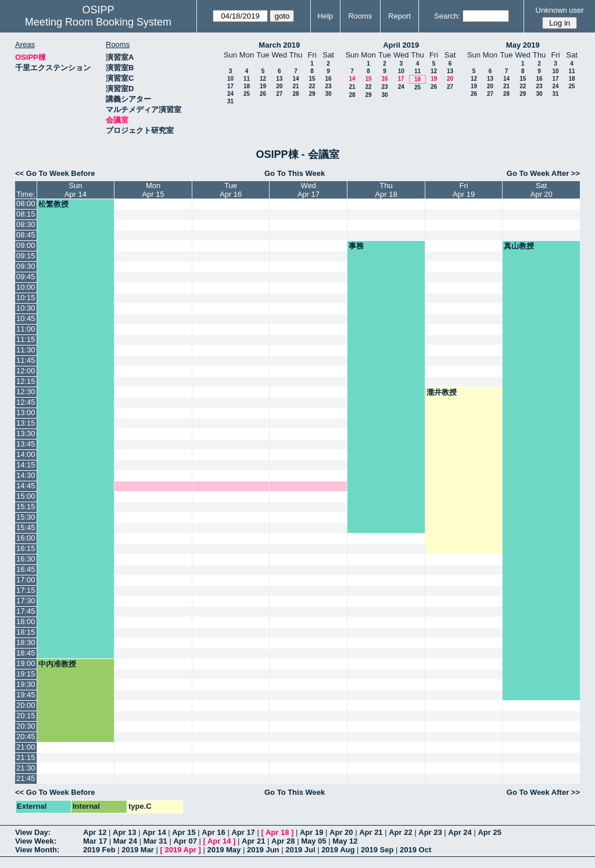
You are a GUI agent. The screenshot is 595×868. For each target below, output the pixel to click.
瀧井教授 (442, 392)
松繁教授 (53, 204)
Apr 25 (489, 832)
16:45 (26, 569)
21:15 (26, 757)
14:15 (26, 465)
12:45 (26, 402)
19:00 (26, 663)
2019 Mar (138, 850)
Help (325, 16)
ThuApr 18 (386, 190)
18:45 (26, 653)
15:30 (26, 517)
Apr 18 (277, 832)
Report (399, 16)
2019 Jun (263, 850)
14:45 (26, 486)
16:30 (26, 559)
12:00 (26, 371)
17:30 (26, 601)
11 (247, 79)
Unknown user (560, 10)
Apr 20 (341, 832)
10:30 (26, 308)
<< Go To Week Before (55, 173)
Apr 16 (213, 832)
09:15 (26, 256)
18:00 (26, 622)
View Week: (36, 841)
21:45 (26, 778)
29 (312, 94)
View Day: (33, 832)
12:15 (26, 381)
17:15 (26, 590)
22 (312, 86)
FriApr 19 (464, 190)
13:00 (26, 413)
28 (295, 94)
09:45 (26, 277)
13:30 (26, 433)
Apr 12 (95, 832)
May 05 (313, 841)
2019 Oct (415, 850)
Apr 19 (311, 832)
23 (328, 86)
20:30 (26, 726)
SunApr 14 (76, 190)
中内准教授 (57, 664)
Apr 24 (460, 832)
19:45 (26, 695)
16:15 (26, 548)
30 (328, 94)
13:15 (26, 423)
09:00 (26, 245)
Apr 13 (124, 832)
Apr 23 (430, 832)
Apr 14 (154, 832)
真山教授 (519, 246)
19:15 (26, 674)
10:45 (26, 318)
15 (312, 79)
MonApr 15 (153, 190)
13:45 (26, 444)
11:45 (26, 360)
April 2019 (401, 45)
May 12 (345, 841)
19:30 (26, 684)
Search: (447, 16)
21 (295, 86)
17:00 (26, 580)
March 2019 (279, 45)
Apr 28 (283, 841)
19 (263, 86)
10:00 (26, 287)
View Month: (37, 850)
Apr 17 (243, 832)
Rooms (360, 16)
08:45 (26, 235)
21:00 (26, 747)
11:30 (26, 350)
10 (230, 79)
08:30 (26, 224)
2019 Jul (300, 850)
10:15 (26, 298)
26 (263, 94)
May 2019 (523, 45)
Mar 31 (155, 841)
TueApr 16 (231, 190)
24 (230, 94)
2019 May (224, 850)
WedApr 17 (309, 190)
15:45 (26, 527)
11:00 (26, 329)
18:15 (26, 632)
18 (247, 86)
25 (247, 94)
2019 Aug (338, 850)
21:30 (26, 768)
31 (230, 101)
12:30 (26, 392)
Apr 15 (184, 832)
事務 (356, 246)
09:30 (26, 266)
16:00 (26, 538)
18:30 (26, 642)
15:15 (26, 507)
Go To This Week (295, 173)
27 (279, 94)
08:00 (26, 204)
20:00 (26, 705)
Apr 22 (400, 832)
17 (230, 86)
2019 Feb (99, 850)
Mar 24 (125, 841)
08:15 (26, 214)
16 (328, 79)
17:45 (26, 611)
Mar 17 (95, 841)
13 (279, 79)
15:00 (26, 496)
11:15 (26, 339)
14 (295, 79)
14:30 (26, 475)
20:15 (26, 716)
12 (263, 79)
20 (279, 86)
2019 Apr (180, 850)
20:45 (26, 736)
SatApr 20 (542, 190)
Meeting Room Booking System (98, 22)
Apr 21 (371, 832)
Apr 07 (185, 841)
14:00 (26, 454)
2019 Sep (377, 850)
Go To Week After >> (543, 173)
